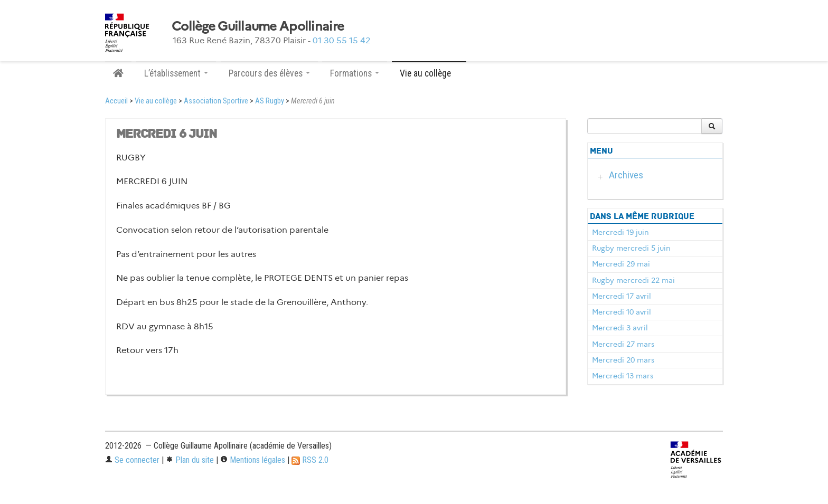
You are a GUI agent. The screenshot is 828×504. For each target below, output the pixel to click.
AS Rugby (270, 101)
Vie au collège (156, 101)
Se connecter (132, 460)
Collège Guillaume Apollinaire (258, 26)
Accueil (116, 101)
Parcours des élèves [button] (269, 73)
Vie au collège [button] (429, 73)
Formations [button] (355, 73)
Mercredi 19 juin (620, 232)
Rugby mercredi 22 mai (633, 280)
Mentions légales (253, 460)
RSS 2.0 (310, 460)
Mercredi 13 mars (623, 376)
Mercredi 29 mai (621, 264)
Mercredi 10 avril (622, 312)
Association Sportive (216, 101)
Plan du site (190, 460)
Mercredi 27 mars (623, 344)
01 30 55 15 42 (342, 40)
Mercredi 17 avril (622, 296)
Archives (626, 175)
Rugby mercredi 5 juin (631, 248)
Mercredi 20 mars (623, 360)
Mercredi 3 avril (620, 328)
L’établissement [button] (176, 73)
